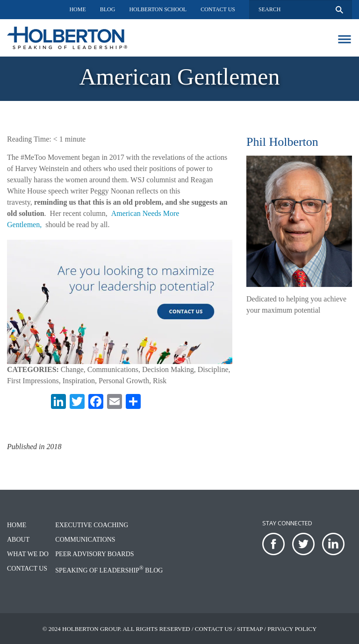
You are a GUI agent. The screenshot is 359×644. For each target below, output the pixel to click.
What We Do (28, 554)
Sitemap (250, 629)
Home (77, 9)
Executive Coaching (92, 525)
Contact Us (218, 9)
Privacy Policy (292, 629)
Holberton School (158, 9)
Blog (108, 9)
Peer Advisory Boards (94, 554)
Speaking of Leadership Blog (109, 570)
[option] (179, 79)
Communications (85, 540)
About (18, 540)
